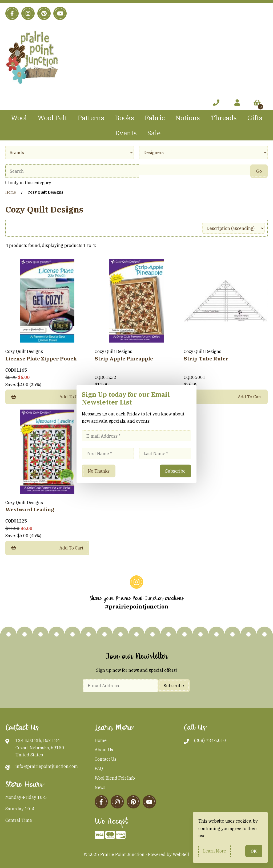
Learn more (215, 851)
